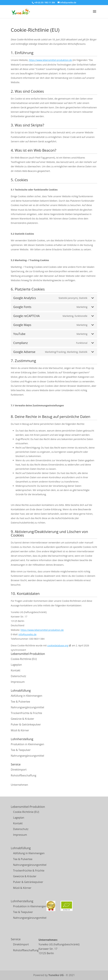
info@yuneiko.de (27, 634)
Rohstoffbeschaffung (24, 775)
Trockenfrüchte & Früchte (26, 713)
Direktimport (19, 770)
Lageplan (16, 665)
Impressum (18, 682)
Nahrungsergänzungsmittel (27, 707)
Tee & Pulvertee (20, 702)
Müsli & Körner (20, 730)
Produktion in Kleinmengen (27, 744)
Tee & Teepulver (21, 750)
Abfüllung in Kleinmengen (27, 696)
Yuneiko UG (56, 975)
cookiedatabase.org (58, 645)
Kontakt (16, 670)
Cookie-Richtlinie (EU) (24, 659)
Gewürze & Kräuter (22, 719)
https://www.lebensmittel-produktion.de (50, 60)
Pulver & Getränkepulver (26, 724)
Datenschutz (18, 676)
